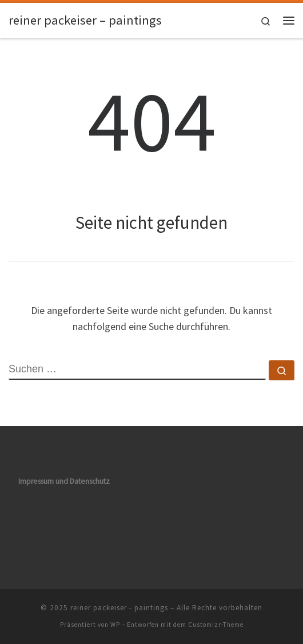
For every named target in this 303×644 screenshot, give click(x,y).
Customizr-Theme (216, 625)
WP (115, 625)
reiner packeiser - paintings (119, 608)
